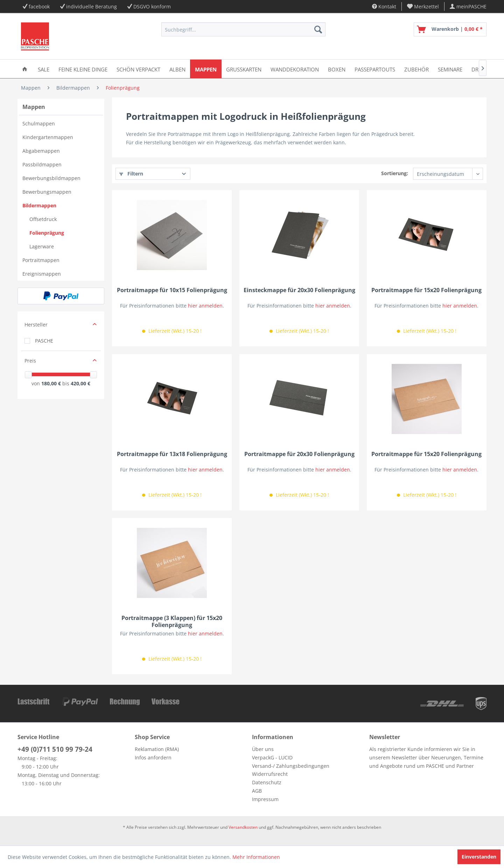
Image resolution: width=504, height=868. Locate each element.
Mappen (34, 107)
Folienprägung (47, 233)
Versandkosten (243, 827)
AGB (257, 791)
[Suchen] (318, 29)
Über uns (263, 749)
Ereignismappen (42, 274)
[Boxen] (337, 69)
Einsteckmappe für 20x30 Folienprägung (299, 290)
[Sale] (44, 69)
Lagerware (42, 246)
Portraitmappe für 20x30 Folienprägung (299, 454)
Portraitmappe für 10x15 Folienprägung (172, 290)
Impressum (265, 799)
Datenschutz (267, 782)
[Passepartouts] (375, 69)
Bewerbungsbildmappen (51, 178)
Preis (30, 361)
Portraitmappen (41, 260)
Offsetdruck (43, 219)
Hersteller (36, 325)
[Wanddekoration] (295, 69)
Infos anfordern (153, 757)
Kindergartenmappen (48, 137)
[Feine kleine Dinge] (83, 69)
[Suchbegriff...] (243, 29)
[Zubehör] (416, 69)
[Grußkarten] (244, 69)
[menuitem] (423, 6)
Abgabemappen (41, 151)
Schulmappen (39, 123)
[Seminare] (450, 69)
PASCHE (44, 341)
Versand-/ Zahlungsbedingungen (291, 766)
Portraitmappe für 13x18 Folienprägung (172, 454)
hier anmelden (205, 306)
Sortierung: (395, 173)
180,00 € (52, 383)
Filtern (131, 174)
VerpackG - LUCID (272, 757)
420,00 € (80, 383)
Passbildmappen (42, 164)
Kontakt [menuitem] (384, 6)
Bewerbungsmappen (47, 192)
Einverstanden (479, 857)
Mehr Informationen (256, 857)
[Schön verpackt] (138, 69)
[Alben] (177, 69)
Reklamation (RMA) (157, 749)
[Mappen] (206, 69)
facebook (39, 6)
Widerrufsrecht (270, 774)
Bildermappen (39, 205)
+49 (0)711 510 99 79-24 (55, 749)
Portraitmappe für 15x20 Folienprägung (426, 290)
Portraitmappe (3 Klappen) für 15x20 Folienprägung (172, 621)
